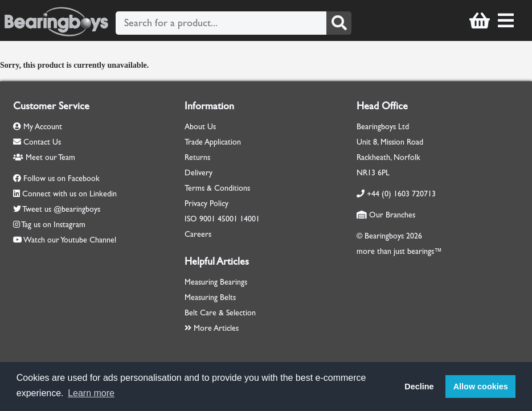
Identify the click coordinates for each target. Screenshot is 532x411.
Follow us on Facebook (62, 178)
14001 (250, 219)
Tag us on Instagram (53, 225)
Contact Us (37, 142)
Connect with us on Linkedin (69, 194)
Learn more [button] (91, 393)
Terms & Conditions (217, 188)
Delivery (199, 173)
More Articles (212, 328)
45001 (228, 219)
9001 (207, 219)
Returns (197, 157)
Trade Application (213, 142)
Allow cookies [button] (481, 387)
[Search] (339, 23)
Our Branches (386, 215)
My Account (38, 127)
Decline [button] (419, 387)
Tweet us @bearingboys (61, 209)
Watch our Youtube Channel (70, 240)
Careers (198, 234)
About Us (200, 127)
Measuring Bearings (216, 282)
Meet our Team (44, 157)
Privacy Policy (206, 204)
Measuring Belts (210, 297)
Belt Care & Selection (220, 313)
